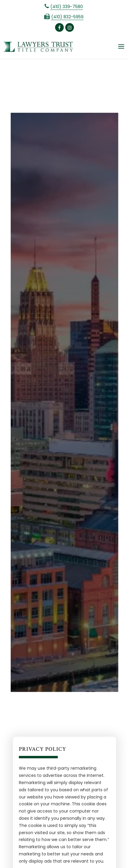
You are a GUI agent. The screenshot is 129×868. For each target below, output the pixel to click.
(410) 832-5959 (67, 17)
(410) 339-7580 (67, 7)
